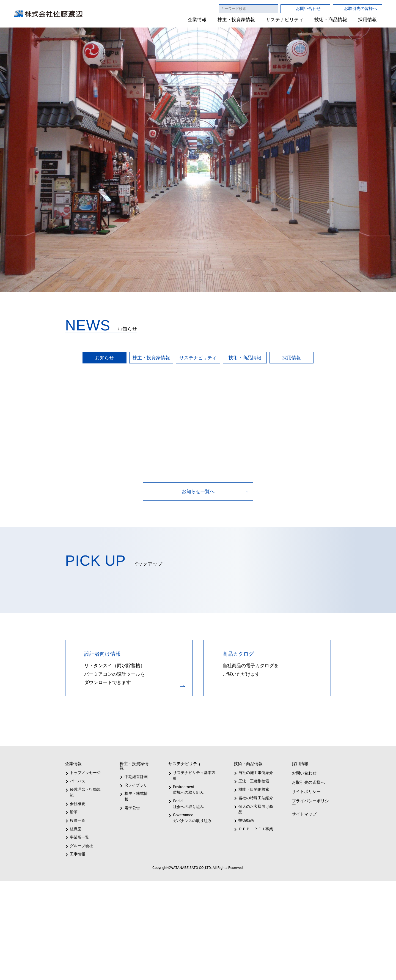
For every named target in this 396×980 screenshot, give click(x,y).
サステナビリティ (285, 20)
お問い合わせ (308, 8)
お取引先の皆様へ (361, 8)
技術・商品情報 (331, 20)
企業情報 (197, 20)
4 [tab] (207, 971)
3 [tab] (198, 971)
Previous (16, 504)
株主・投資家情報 (237, 20)
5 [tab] (217, 971)
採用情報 (367, 20)
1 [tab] (179, 971)
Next (380, 504)
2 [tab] (189, 971)
